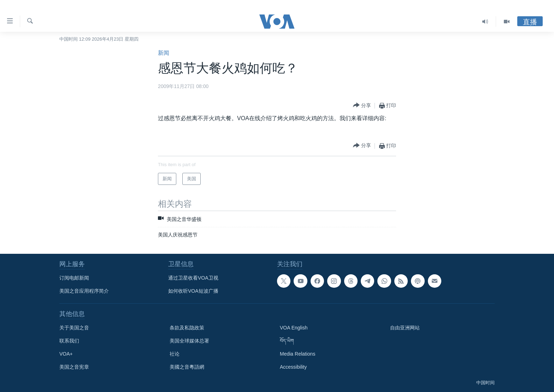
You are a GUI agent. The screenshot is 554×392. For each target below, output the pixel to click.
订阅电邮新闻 (74, 278)
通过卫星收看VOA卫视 (193, 278)
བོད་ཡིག (287, 341)
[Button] (362, 106)
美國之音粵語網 (187, 367)
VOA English (294, 328)
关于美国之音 (74, 328)
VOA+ (66, 354)
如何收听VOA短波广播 (193, 291)
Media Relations (297, 354)
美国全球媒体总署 (189, 341)
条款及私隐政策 (187, 328)
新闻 (164, 53)
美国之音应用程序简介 (84, 291)
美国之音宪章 (74, 367)
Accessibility (293, 367)
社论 (175, 354)
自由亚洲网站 (405, 328)
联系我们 (69, 341)
